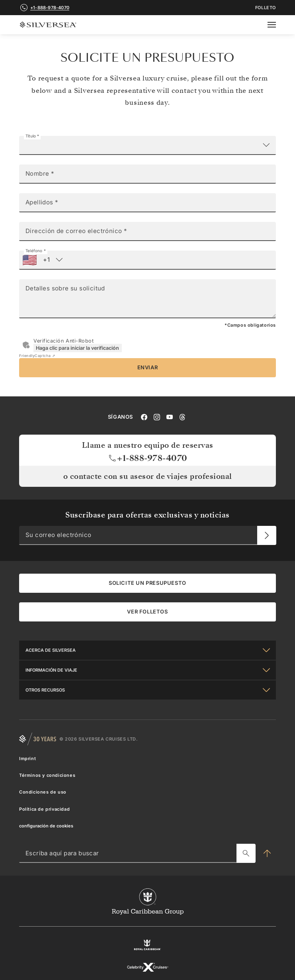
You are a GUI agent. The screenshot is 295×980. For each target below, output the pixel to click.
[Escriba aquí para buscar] (246, 853)
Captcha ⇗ (37, 356)
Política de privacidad (44, 809)
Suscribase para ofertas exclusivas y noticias (147, 515)
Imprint (27, 758)
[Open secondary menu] (276, 25)
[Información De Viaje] (147, 670)
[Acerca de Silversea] (147, 650)
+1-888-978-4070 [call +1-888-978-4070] (50, 8)
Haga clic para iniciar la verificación (77, 348)
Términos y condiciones (47, 775)
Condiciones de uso (43, 792)
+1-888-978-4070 (147, 458)
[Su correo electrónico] (267, 535)
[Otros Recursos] (147, 690)
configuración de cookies (46, 825)
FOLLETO (266, 8)
